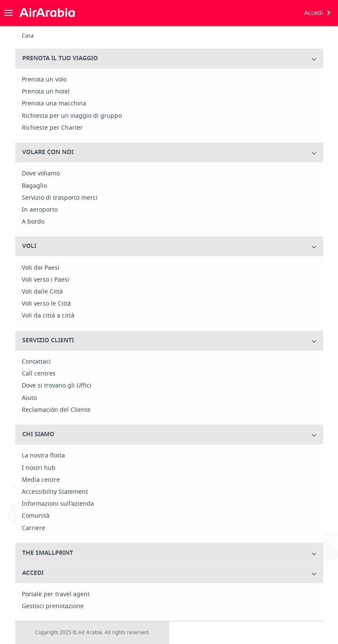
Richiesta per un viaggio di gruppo (72, 116)
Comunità (36, 516)
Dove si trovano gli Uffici (57, 386)
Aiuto (29, 398)
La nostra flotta (43, 456)
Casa (28, 36)
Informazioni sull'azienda (58, 504)
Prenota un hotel (46, 92)
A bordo (33, 222)
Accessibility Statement (55, 492)
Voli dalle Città (42, 292)
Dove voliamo (41, 174)
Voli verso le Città (46, 304)
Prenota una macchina (54, 104)
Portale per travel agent (56, 594)
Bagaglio (34, 186)
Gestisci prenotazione (53, 606)
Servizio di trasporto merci (60, 198)
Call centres (39, 374)
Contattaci (36, 362)
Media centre (41, 480)
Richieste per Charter (52, 128)
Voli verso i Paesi (46, 280)
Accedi (314, 13)
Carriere (34, 528)
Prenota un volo (44, 80)
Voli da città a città (48, 316)
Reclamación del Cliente (56, 410)
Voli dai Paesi (41, 268)
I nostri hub (39, 468)
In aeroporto (40, 210)
